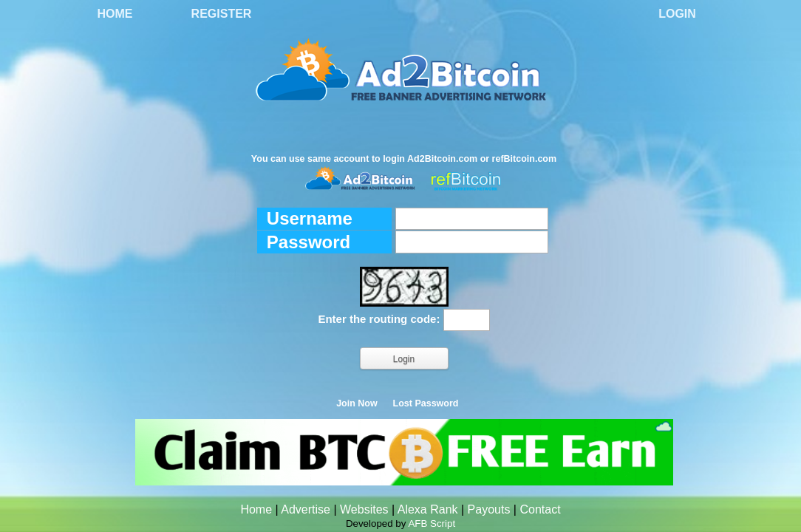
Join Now (357, 403)
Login (677, 14)
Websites (364, 509)
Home (115, 14)
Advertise (306, 509)
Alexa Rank (428, 509)
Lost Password (426, 403)
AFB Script (432, 524)
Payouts (489, 509)
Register (222, 14)
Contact (540, 509)
